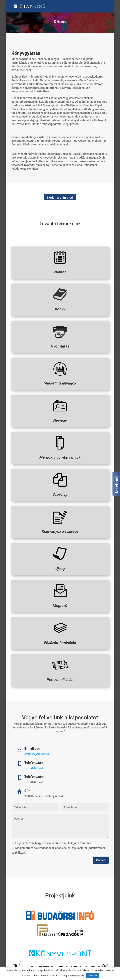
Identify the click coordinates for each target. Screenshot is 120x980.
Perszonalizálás (60, 675)
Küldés (101, 860)
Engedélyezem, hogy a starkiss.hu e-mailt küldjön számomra (51, 843)
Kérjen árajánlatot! (60, 198)
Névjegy (60, 416)
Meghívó (60, 601)
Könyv (60, 305)
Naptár (60, 268)
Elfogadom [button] (93, 976)
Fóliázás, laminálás (60, 638)
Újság (60, 564)
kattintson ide (77, 976)
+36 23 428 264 (34, 768)
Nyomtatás (60, 342)
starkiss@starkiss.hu (37, 754)
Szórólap (60, 490)
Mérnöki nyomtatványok (60, 453)
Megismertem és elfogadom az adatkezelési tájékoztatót (58, 850)
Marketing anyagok (60, 379)
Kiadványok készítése (60, 527)
